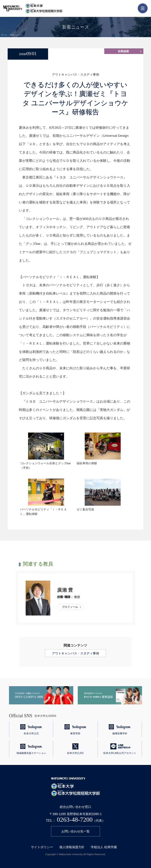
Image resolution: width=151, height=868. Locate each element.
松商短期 (123, 51)
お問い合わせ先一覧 (75, 831)
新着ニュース (16, 35)
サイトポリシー (42, 847)
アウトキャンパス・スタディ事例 (75, 653)
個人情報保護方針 (72, 847)
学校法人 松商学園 (104, 847)
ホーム (4, 35)
